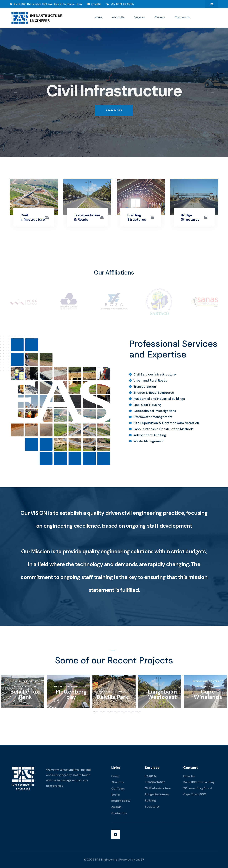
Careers (160, 17)
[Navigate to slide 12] (133, 712)
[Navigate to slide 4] (104, 712)
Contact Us (182, 17)
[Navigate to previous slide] (4, 694)
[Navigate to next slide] (224, 694)
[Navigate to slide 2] (97, 712)
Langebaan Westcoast (162, 694)
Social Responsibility (121, 798)
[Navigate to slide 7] (115, 712)
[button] (15, 92)
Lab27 (140, 860)
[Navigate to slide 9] (122, 712)
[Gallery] (114, 694)
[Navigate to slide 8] (119, 712)
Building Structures (137, 217)
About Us (118, 17)
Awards (116, 807)
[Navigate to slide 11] (129, 712)
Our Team (118, 789)
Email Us (96, 4)
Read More (114, 105)
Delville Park (112, 697)
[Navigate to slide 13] (136, 712)
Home (99, 17)
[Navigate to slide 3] (101, 712)
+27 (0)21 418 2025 (122, 4)
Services (140, 17)
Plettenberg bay (71, 694)
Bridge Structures (190, 217)
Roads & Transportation (155, 779)
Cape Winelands (208, 694)
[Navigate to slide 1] (94, 712)
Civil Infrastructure (33, 217)
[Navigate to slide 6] (112, 712)
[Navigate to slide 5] (108, 712)
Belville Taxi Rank (26, 694)
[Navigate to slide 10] (126, 712)
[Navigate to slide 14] (140, 712)
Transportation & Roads (87, 217)
